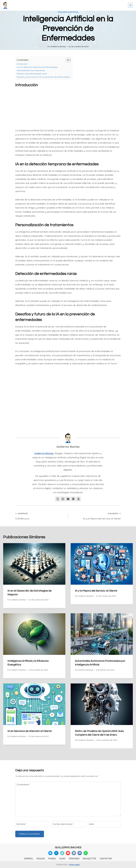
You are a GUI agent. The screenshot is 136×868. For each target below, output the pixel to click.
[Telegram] (56, 853)
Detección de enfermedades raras (32, 74)
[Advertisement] (68, 109)
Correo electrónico (63, 824)
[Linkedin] (80, 853)
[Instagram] (74, 853)
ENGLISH (41, 859)
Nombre (22, 824)
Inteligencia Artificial (68, 12)
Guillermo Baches (58, 46)
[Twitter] (50, 853)
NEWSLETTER (89, 859)
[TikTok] (62, 853)
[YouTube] (68, 853)
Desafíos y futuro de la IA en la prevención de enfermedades (43, 77)
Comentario (23, 784)
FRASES (52, 859)
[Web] (104, 824)
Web (91, 824)
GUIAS (62, 859)
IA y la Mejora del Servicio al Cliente (95, 516)
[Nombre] (32, 824)
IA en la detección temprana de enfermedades (37, 67)
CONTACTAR (106, 859)
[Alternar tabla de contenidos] (67, 60)
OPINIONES (74, 859)
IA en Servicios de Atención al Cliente (30, 731)
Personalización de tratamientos (31, 70)
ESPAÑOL (29, 859)
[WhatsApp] (86, 853)
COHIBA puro (41, 516)
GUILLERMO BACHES (68, 847)
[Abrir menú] (130, 5)
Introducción (22, 64)
